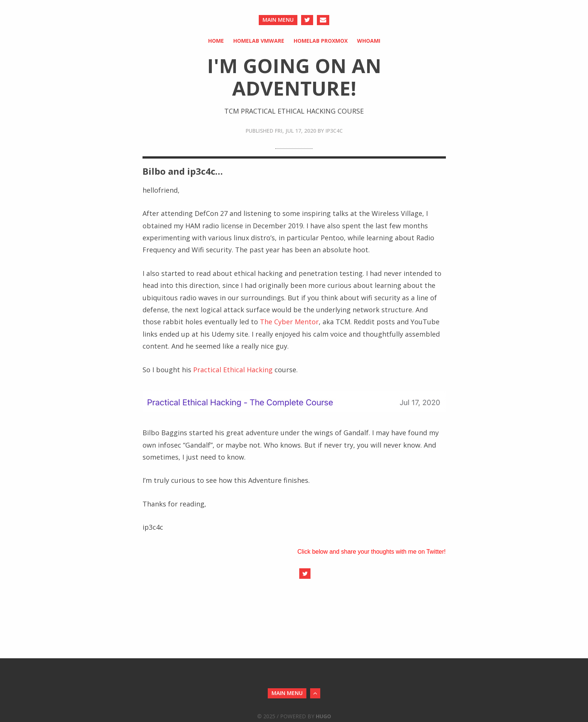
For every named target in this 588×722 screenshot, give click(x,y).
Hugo (323, 716)
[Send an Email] (323, 20)
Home (216, 41)
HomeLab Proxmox (321, 41)
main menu (278, 20)
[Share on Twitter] (305, 573)
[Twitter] (307, 20)
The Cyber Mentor (289, 322)
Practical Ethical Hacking (233, 370)
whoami (369, 41)
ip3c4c (334, 131)
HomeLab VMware (259, 41)
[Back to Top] (315, 693)
